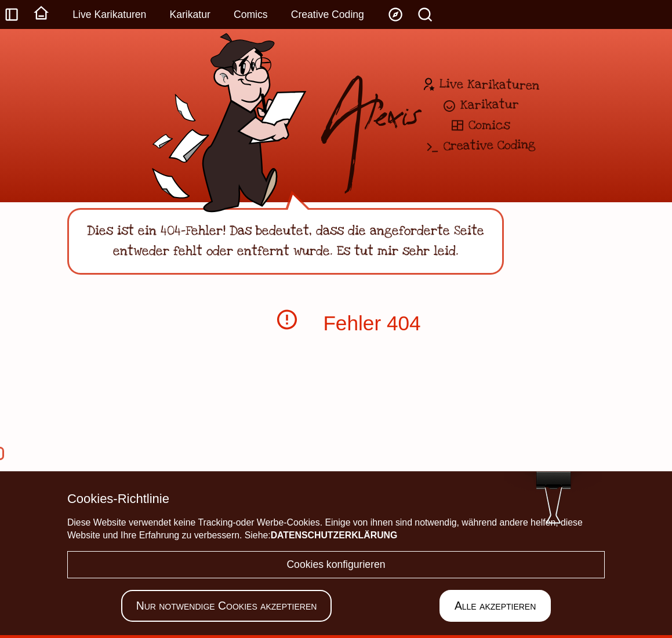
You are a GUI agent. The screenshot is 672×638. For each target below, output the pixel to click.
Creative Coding (328, 14)
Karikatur (190, 14)
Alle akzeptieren (495, 606)
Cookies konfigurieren (336, 564)
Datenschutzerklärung (334, 535)
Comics (251, 14)
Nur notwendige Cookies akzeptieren (227, 606)
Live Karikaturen (109, 14)
